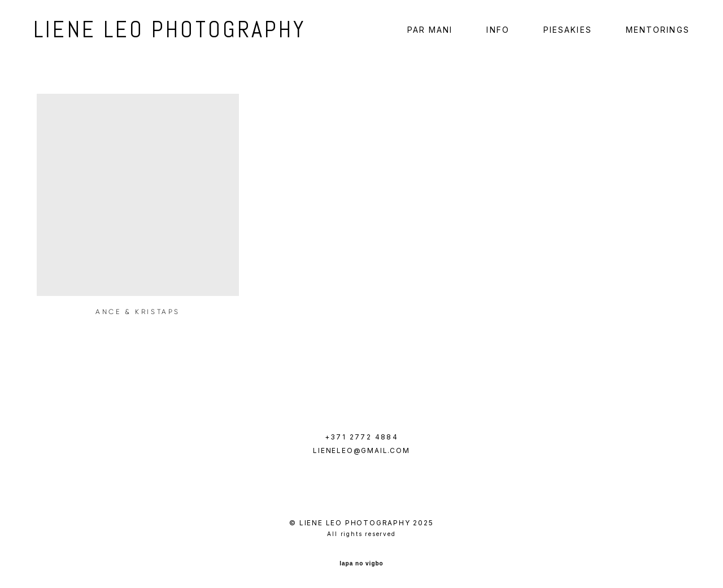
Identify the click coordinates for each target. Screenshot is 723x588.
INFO (495, 32)
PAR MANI (427, 32)
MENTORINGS (654, 32)
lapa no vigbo (361, 561)
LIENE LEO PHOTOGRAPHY (151, 31)
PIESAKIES (564, 32)
